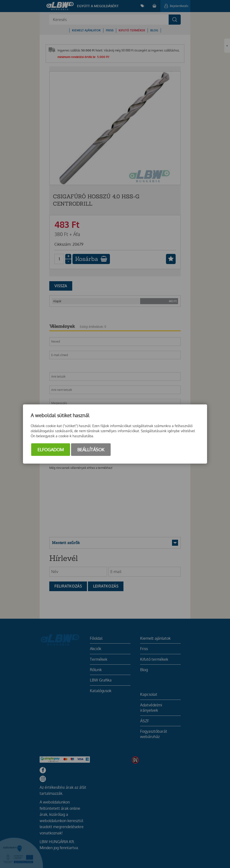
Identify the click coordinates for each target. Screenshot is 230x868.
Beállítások (91, 450)
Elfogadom (51, 450)
